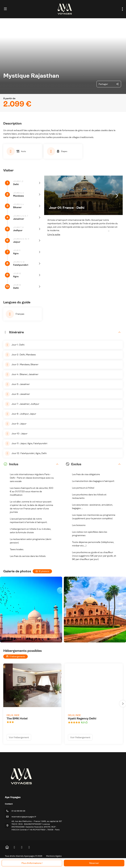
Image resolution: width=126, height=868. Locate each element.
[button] (54, 235)
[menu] (122, 9)
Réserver (94, 863)
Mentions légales (54, 856)
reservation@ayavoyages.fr (24, 817)
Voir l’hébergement (19, 737)
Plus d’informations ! (32, 863)
